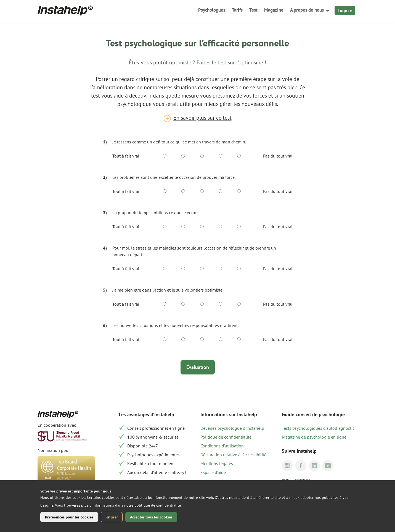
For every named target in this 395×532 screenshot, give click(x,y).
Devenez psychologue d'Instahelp (232, 428)
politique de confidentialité (158, 505)
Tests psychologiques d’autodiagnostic (318, 428)
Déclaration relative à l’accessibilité (233, 455)
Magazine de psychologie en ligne (314, 437)
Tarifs (237, 10)
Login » (345, 11)
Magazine (274, 10)
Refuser (112, 517)
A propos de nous (307, 10)
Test (253, 10)
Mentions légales (217, 463)
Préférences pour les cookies (69, 517)
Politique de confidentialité (226, 437)
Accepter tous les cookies (151, 517)
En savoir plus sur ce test (202, 118)
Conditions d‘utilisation (222, 446)
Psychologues (212, 10)
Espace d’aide (213, 472)
